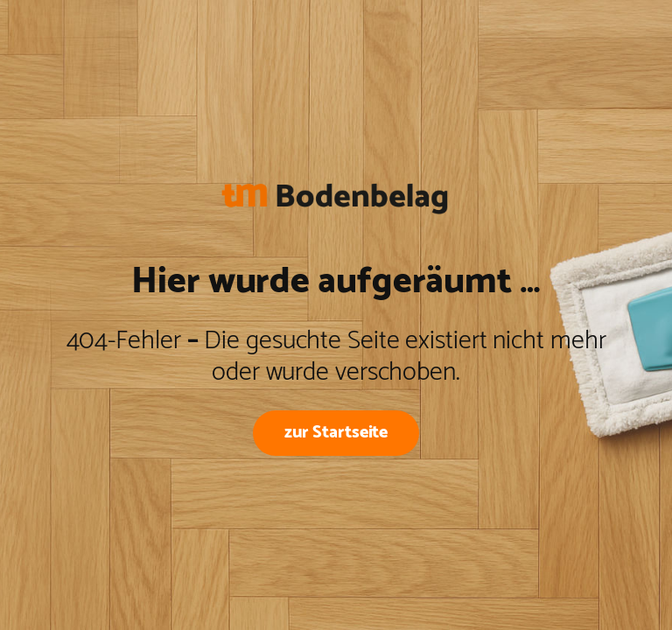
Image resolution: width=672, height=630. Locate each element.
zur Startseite (336, 432)
